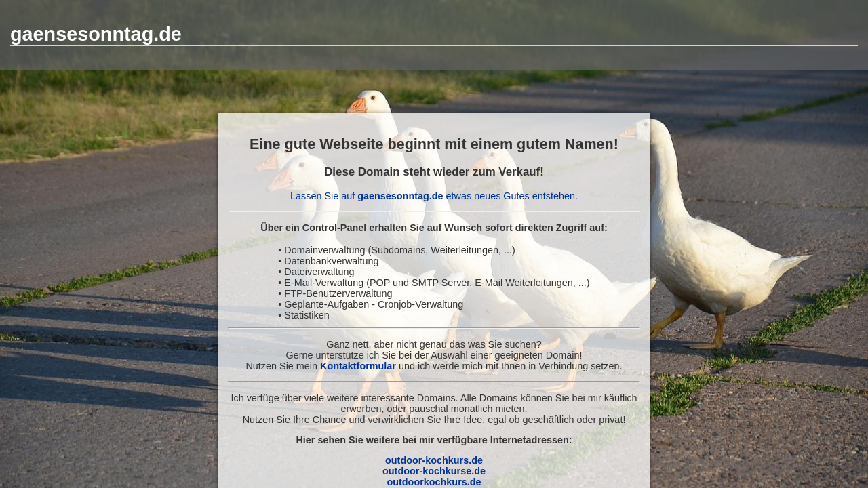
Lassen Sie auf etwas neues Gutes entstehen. (434, 196)
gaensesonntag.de (96, 34)
